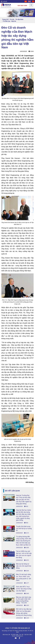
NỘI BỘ (4, 2)
